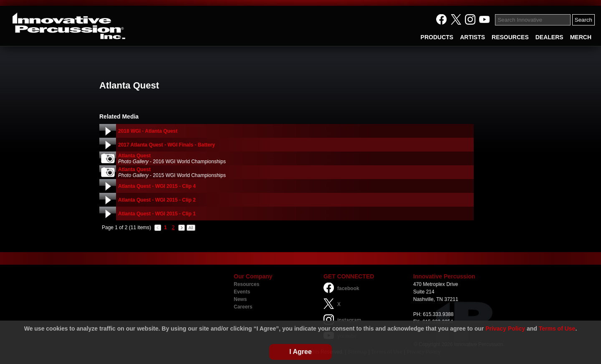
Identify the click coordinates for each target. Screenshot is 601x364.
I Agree (300, 352)
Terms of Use (557, 329)
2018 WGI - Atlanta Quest (148, 131)
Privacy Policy (505, 329)
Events (242, 292)
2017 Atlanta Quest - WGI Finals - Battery (167, 145)
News (240, 299)
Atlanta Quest (134, 156)
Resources (246, 284)
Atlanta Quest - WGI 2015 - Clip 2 (157, 200)
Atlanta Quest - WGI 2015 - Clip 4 (157, 186)
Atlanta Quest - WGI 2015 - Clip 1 (157, 214)
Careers (243, 307)
